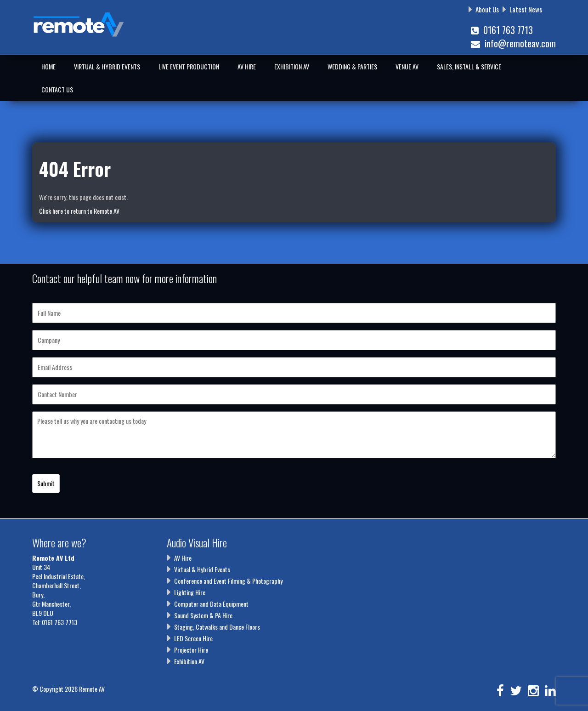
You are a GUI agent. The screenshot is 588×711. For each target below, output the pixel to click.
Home (48, 66)
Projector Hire (191, 650)
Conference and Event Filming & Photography (228, 581)
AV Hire (247, 66)
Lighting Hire (190, 592)
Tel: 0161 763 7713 (55, 622)
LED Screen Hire (193, 638)
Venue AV (407, 66)
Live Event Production (189, 66)
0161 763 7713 (502, 30)
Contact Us (57, 89)
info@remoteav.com (513, 43)
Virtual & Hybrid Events (107, 66)
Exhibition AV (292, 66)
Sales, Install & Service (469, 66)
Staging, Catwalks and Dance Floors (217, 627)
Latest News (526, 9)
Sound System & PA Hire (203, 615)
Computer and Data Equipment (211, 604)
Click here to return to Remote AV (79, 211)
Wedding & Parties (352, 66)
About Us (487, 9)
